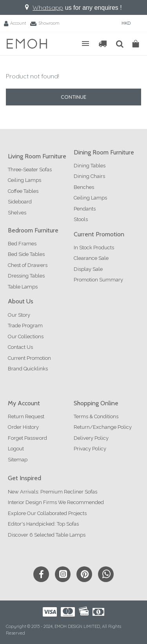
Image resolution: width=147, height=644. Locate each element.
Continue (73, 97)
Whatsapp (48, 7)
